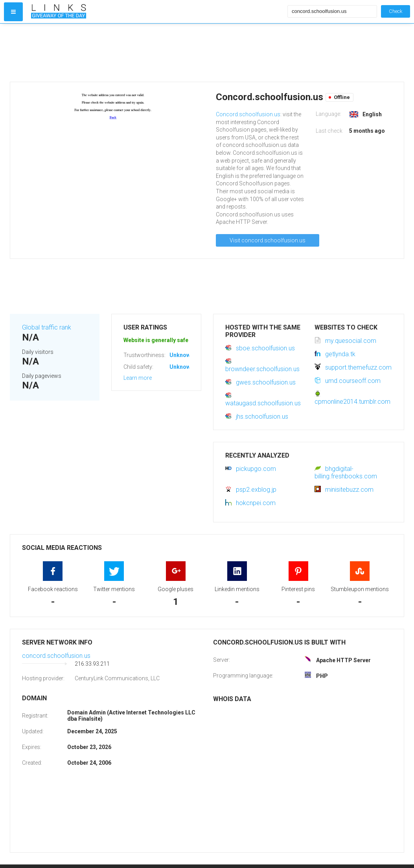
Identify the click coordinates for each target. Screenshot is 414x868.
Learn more (138, 378)
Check (396, 11)
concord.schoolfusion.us (56, 656)
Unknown (181, 355)
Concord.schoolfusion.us (248, 114)
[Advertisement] (157, 53)
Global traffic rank (47, 327)
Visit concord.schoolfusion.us (268, 240)
